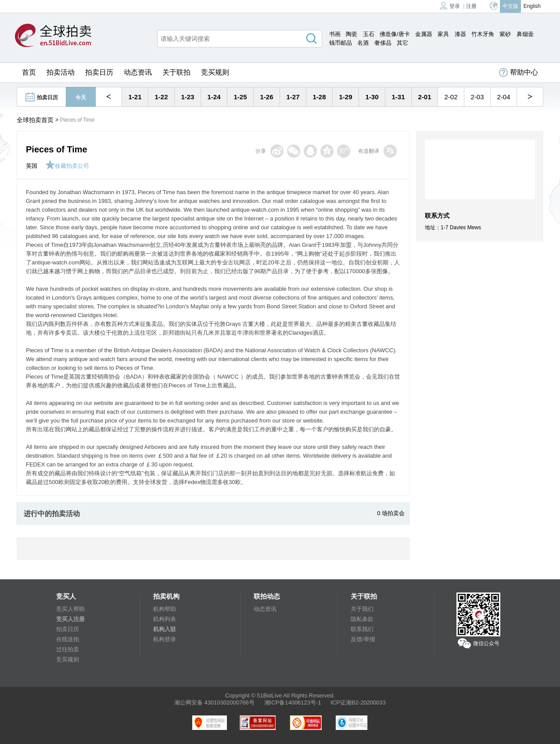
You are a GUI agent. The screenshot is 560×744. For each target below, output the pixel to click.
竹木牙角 (483, 34)
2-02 (451, 97)
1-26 (266, 97)
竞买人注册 (70, 619)
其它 (402, 43)
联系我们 (362, 629)
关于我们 (362, 609)
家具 (443, 34)
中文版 (510, 6)
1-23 (187, 97)
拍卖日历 (99, 72)
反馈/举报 (363, 639)
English (532, 6)
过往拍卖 (68, 649)
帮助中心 (519, 72)
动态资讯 (138, 72)
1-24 (214, 97)
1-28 (319, 97)
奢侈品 (383, 43)
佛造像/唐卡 (395, 34)
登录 (450, 5)
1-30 (372, 97)
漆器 (460, 34)
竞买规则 (215, 72)
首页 (29, 72)
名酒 (363, 43)
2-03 (477, 97)
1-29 (345, 97)
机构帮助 (165, 609)
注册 (471, 6)
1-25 (240, 97)
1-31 (398, 97)
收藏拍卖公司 (67, 166)
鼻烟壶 (525, 34)
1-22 (161, 97)
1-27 (293, 97)
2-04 (503, 97)
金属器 (424, 34)
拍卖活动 (61, 72)
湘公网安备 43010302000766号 (214, 702)
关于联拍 (176, 72)
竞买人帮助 (70, 609)
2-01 (424, 97)
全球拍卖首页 (35, 120)
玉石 (369, 34)
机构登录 (165, 639)
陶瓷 (352, 34)
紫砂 (505, 34)
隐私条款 (362, 619)
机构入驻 (165, 629)
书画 (335, 34)
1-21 (135, 97)
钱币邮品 (341, 43)
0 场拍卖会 (391, 513)
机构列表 (165, 619)
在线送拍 (68, 639)
